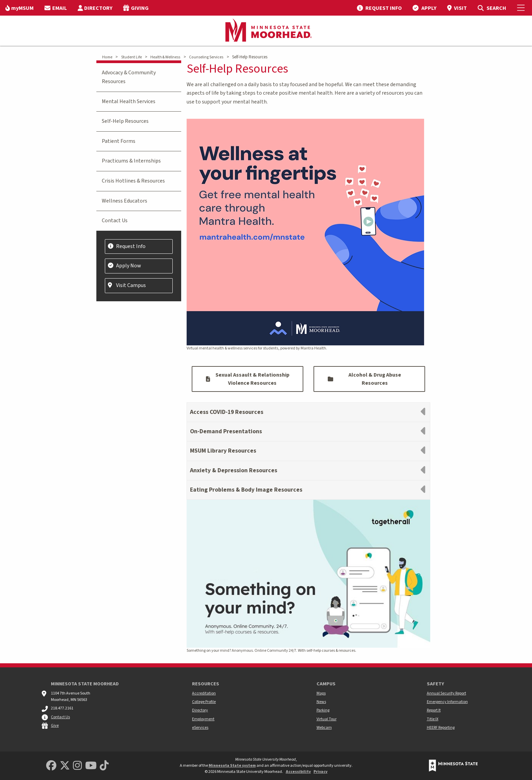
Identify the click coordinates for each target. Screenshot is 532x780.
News (321, 702)
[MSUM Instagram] (77, 766)
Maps (321, 693)
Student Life (131, 57)
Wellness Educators (125, 201)
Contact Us (115, 221)
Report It (434, 710)
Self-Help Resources (125, 121)
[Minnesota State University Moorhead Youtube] (91, 766)
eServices (200, 728)
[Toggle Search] (492, 8)
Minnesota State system (232, 766)
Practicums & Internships (131, 161)
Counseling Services (206, 57)
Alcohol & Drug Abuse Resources (364, 379)
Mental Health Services (129, 101)
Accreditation (204, 693)
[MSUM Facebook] (51, 766)
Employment (203, 719)
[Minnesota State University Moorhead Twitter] (65, 766)
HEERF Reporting (441, 728)
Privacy (320, 772)
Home (107, 57)
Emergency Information (447, 702)
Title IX (433, 719)
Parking (323, 710)
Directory (200, 710)
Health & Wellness (165, 57)
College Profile (204, 702)
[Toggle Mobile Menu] (522, 8)
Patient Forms (119, 141)
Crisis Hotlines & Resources (133, 181)
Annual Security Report (446, 693)
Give (55, 726)
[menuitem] (20, 8)
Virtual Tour (327, 719)
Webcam (324, 728)
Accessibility (298, 772)
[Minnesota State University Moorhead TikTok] (104, 766)
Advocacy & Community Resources (129, 77)
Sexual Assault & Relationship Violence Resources (248, 379)
